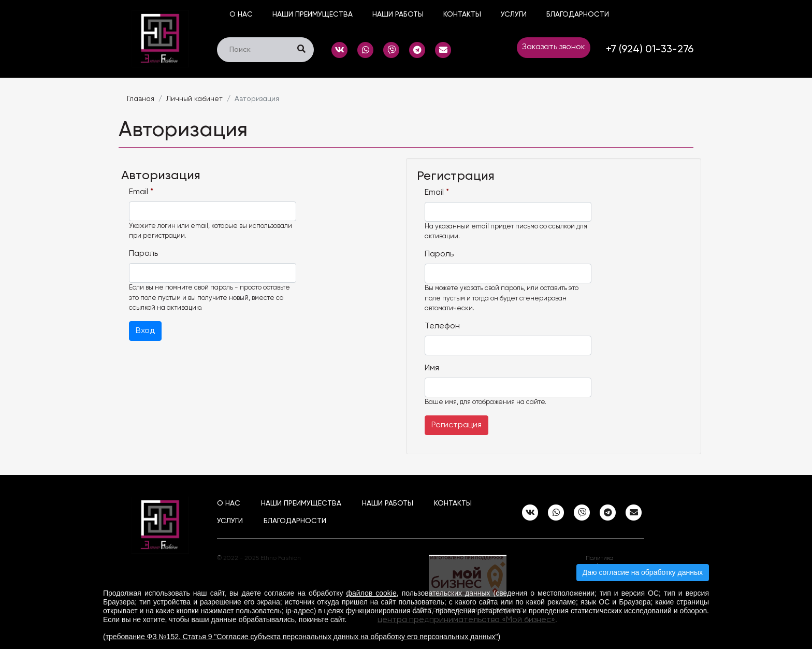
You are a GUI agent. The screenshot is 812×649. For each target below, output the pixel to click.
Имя (432, 368)
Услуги (514, 15)
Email (141, 192)
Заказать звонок (554, 47)
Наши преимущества (313, 15)
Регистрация (456, 425)
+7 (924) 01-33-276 (650, 50)
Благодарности (578, 15)
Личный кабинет (194, 99)
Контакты (462, 15)
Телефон (442, 326)
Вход (145, 331)
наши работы (398, 15)
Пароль (143, 254)
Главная (141, 99)
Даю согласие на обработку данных (643, 572)
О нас (241, 15)
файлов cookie (372, 593)
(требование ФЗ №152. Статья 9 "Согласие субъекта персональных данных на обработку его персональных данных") (302, 637)
